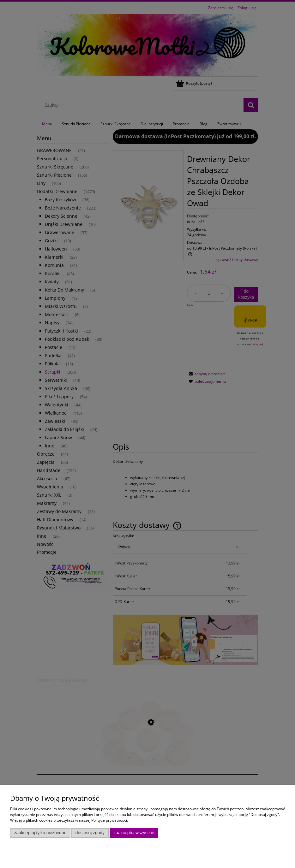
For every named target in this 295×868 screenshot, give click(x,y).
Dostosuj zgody (90, 833)
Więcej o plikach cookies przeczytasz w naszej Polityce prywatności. (69, 820)
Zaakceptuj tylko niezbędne (40, 833)
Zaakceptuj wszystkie (134, 833)
